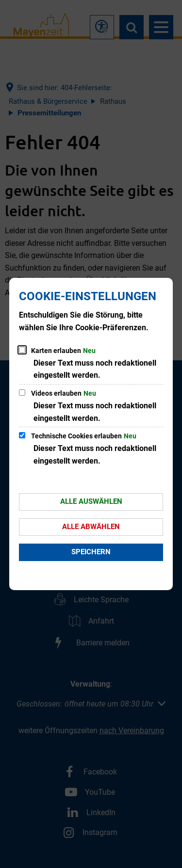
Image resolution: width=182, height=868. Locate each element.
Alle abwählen (91, 527)
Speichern (91, 552)
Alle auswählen (91, 501)
